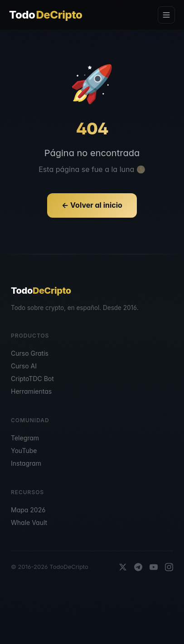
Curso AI (24, 366)
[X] (123, 567)
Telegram (25, 438)
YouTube (24, 451)
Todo (46, 15)
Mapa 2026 (28, 510)
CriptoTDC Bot (32, 379)
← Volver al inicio (92, 205)
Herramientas (31, 391)
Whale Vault (29, 522)
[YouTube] (154, 567)
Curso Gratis (30, 353)
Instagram (26, 463)
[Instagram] (169, 567)
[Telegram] (138, 567)
